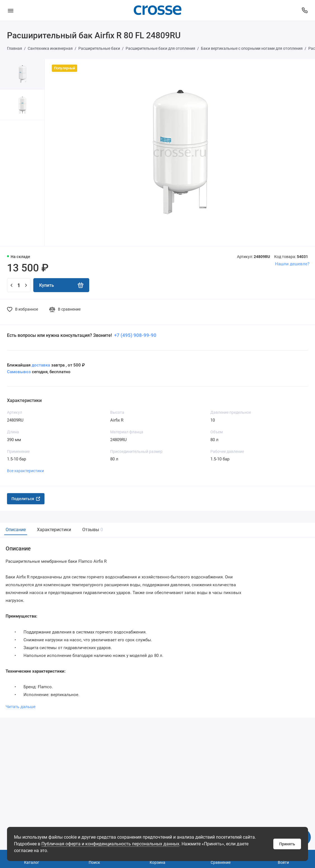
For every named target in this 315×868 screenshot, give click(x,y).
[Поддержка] (305, 10)
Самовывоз (19, 372)
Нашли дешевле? (292, 264)
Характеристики (54, 530)
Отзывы (92, 530)
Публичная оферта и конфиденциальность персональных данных (110, 844)
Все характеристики (25, 471)
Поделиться (26, 499)
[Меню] (10, 10)
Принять (287, 844)
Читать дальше (21, 707)
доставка (41, 365)
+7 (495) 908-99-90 (135, 335)
